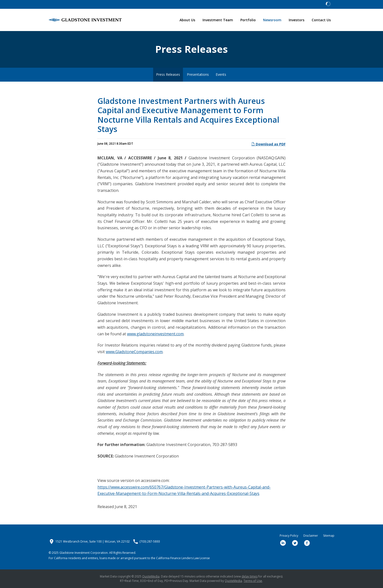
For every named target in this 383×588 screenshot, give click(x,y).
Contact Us (321, 20)
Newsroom (272, 20)
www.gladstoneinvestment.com (155, 334)
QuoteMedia (151, 576)
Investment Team (218, 20)
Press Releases (168, 74)
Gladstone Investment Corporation (84, 553)
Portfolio (248, 20)
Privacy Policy (289, 536)
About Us (187, 20)
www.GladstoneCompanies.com (134, 352)
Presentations (198, 74)
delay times (250, 576)
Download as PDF (268, 144)
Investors (297, 20)
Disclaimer (311, 536)
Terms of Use (253, 581)
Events (221, 74)
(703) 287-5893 (150, 542)
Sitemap (329, 536)
